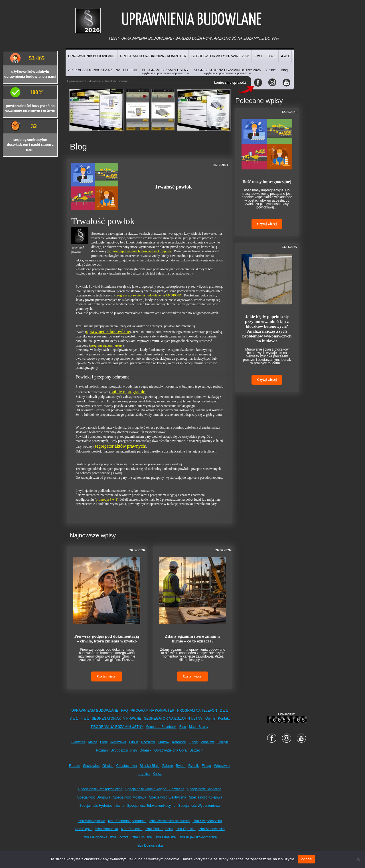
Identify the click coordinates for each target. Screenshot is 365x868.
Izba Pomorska (107, 829)
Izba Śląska (84, 829)
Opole (193, 742)
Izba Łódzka (119, 837)
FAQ (125, 711)
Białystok (78, 742)
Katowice (179, 742)
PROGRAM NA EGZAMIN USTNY (117, 727)
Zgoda (306, 859)
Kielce (93, 742)
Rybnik (193, 766)
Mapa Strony (199, 727)
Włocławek (222, 766)
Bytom (181, 766)
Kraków (163, 742)
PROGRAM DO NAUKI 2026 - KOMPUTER (153, 56)
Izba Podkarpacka (159, 829)
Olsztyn (222, 742)
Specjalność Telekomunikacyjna (151, 806)
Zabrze (168, 766)
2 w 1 (258, 56)
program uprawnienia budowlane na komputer (139, 251)
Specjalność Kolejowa (206, 797)
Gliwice (108, 766)
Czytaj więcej (107, 676)
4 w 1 (285, 56)
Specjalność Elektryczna (168, 797)
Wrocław (207, 742)
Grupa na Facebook (161, 727)
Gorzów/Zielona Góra (171, 750)
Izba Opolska (186, 829)
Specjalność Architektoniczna (100, 789)
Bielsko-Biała (150, 766)
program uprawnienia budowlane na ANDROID (148, 295)
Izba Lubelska (165, 837)
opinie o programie (128, 392)
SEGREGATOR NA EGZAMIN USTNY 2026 (227, 71)
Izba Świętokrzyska (207, 821)
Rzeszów (148, 742)
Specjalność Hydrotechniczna (102, 806)
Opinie (271, 70)
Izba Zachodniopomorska (127, 821)
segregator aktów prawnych (120, 446)
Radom (75, 766)
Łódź (104, 742)
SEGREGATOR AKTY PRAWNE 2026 (220, 56)
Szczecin (196, 750)
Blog (284, 70)
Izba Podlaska (132, 829)
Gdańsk (145, 750)
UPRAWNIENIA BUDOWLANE (92, 56)
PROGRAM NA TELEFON (197, 711)
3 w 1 (272, 56)
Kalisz (157, 774)
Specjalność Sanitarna (204, 789)
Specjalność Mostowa (130, 797)
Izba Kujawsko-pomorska (198, 837)
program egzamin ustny (107, 345)
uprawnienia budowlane (108, 331)
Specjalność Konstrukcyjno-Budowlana (155, 789)
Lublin (134, 742)
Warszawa (118, 742)
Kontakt (224, 718)
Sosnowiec (91, 766)
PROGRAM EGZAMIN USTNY (165, 71)
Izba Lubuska (142, 837)
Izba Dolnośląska (150, 846)
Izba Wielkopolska (91, 821)
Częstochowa (127, 766)
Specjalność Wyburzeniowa (199, 806)
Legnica (144, 774)
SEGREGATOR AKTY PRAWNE (116, 718)
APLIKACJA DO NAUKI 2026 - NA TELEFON (103, 70)
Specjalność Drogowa (94, 797)
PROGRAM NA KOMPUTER (153, 711)
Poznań (102, 750)
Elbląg (206, 766)
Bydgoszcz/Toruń (124, 750)
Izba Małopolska (95, 837)
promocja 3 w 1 (107, 499)
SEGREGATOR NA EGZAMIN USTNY (173, 718)
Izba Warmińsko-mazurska (170, 821)
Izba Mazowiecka (212, 829)
